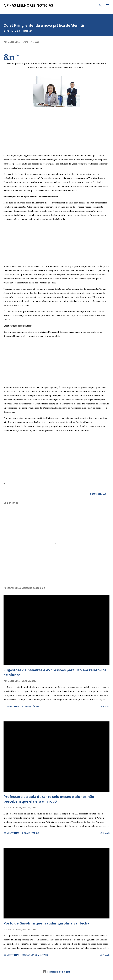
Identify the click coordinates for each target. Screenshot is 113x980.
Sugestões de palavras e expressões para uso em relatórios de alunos (55, 672)
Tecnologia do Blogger (56, 972)
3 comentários (30, 706)
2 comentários (30, 833)
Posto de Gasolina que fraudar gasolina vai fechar (47, 923)
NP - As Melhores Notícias (28, 5)
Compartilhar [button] (98, 494)
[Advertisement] (56, 129)
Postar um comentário (35, 955)
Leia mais (105, 706)
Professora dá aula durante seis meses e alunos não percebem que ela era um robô (49, 799)
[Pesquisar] (101, 5)
